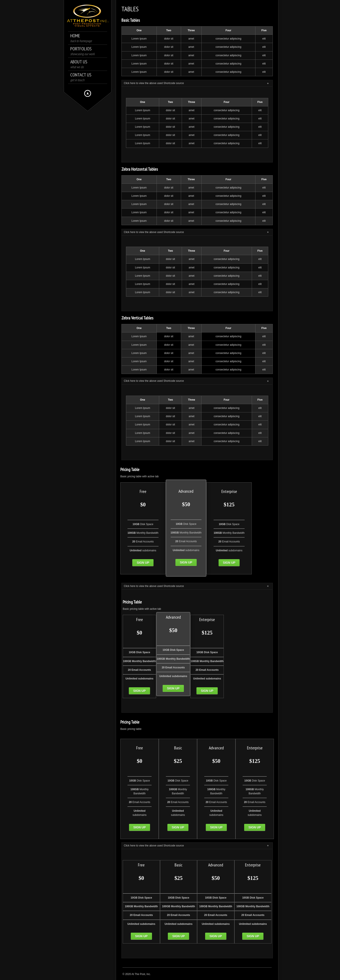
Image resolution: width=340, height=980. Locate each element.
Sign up (143, 563)
